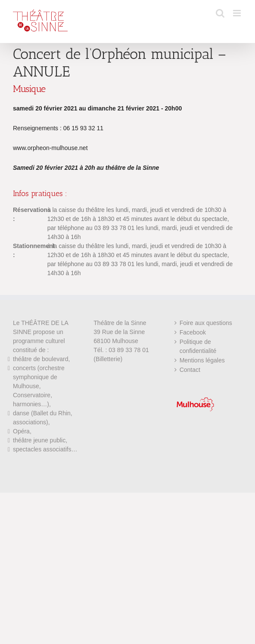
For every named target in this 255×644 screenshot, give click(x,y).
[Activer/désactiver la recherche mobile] (220, 13)
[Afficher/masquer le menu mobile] (238, 13)
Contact (190, 370)
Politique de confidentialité (198, 346)
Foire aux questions (206, 323)
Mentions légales (202, 360)
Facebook (193, 332)
